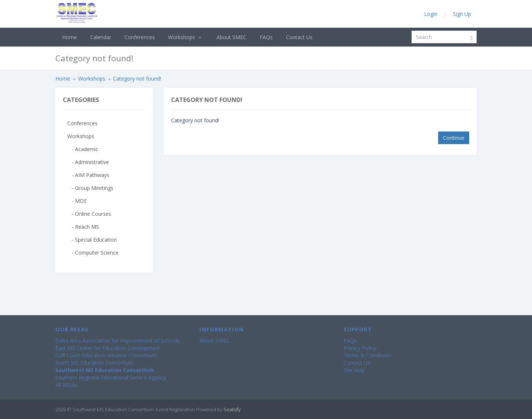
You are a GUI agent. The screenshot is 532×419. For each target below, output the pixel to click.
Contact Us (299, 37)
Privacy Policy (360, 348)
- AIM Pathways (88, 175)
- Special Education (92, 240)
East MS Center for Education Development (108, 348)
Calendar (101, 37)
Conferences (140, 37)
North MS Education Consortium (94, 363)
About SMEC (231, 37)
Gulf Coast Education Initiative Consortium (106, 355)
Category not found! (137, 79)
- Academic (83, 149)
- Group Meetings (90, 188)
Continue (454, 138)
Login (431, 14)
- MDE (77, 201)
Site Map (354, 370)
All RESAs (66, 385)
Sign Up (462, 14)
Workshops (186, 37)
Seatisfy (232, 409)
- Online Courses (89, 214)
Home (69, 37)
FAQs (266, 37)
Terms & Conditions (368, 355)
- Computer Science (93, 253)
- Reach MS (83, 227)
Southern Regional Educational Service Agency (111, 377)
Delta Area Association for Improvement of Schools (117, 340)
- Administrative (88, 162)
